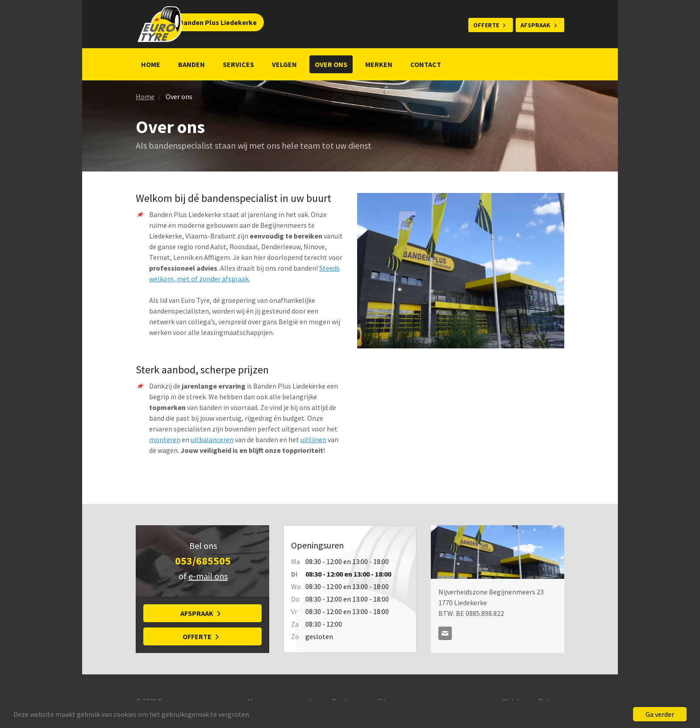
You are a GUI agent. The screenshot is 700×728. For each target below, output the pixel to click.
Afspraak (535, 25)
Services (238, 64)
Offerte (486, 25)
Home (151, 64)
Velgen (284, 64)
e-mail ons (208, 576)
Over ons (331, 64)
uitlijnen (313, 439)
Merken (379, 64)
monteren (165, 439)
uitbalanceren (212, 439)
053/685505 (203, 561)
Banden (192, 64)
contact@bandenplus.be (445, 633)
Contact (426, 64)
